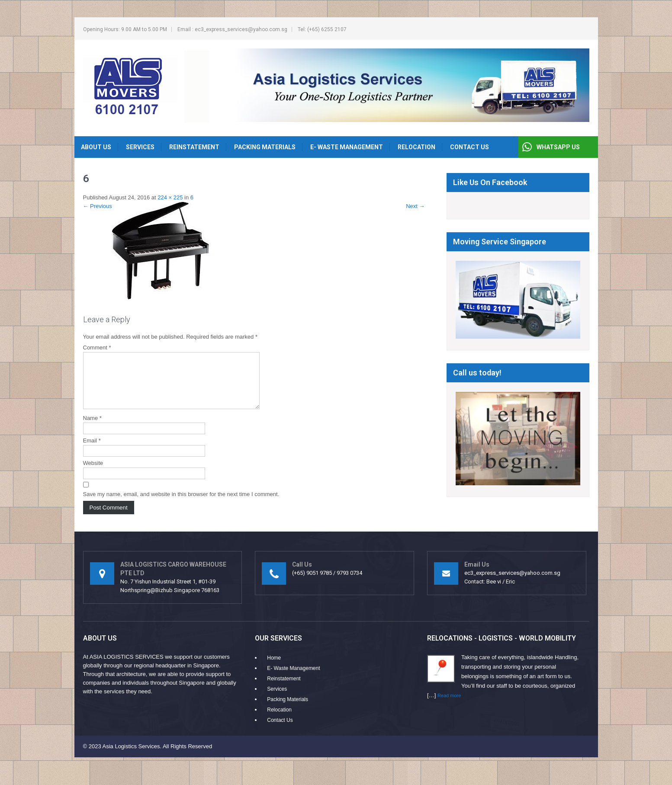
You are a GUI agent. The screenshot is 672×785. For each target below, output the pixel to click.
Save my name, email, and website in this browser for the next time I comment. (181, 505)
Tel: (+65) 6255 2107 (322, 29)
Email (92, 451)
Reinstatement (194, 147)
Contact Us (469, 147)
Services (140, 147)
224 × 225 (170, 197)
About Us (96, 147)
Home (274, 668)
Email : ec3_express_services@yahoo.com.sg (232, 29)
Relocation (416, 147)
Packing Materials (265, 147)
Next (415, 206)
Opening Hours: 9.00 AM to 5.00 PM (125, 29)
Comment (97, 348)
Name (92, 428)
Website (93, 473)
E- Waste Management (347, 147)
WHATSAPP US (558, 147)
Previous (98, 206)
